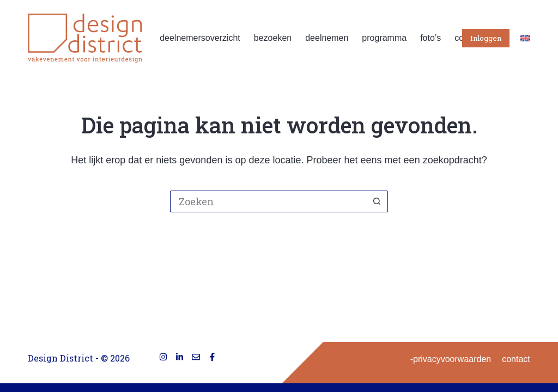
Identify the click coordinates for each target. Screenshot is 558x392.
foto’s (430, 38)
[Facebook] (212, 357)
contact (516, 359)
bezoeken (273, 38)
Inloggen (486, 38)
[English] (525, 38)
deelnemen (327, 38)
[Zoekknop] (377, 201)
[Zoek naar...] (268, 201)
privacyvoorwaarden (452, 359)
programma (384, 38)
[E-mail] (196, 357)
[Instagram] (163, 357)
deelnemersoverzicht (200, 38)
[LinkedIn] (180, 357)
